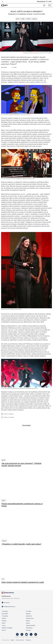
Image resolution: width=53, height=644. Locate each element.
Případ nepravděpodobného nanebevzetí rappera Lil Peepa (22, 505)
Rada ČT (28, 620)
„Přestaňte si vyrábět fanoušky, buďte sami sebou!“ (21, 544)
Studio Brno (29, 616)
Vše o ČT (4, 630)
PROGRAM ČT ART (44, 2)
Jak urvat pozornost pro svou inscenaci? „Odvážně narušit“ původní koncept (21, 464)
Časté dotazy (29, 628)
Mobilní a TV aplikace (7, 628)
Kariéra (28, 623)
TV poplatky (5, 616)
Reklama (28, 613)
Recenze (4, 541)
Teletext (4, 618)
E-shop (4, 625)
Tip (3, 579)
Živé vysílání (5, 613)
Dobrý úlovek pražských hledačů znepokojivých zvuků (23, 582)
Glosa (18, 19)
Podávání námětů (30, 625)
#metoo (29, 19)
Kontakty (28, 630)
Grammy (35, 19)
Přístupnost (28, 640)
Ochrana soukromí (20, 640)
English (12, 640)
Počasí (3, 623)
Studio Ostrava (30, 618)
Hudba (23, 19)
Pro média (29, 611)
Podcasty (4, 620)
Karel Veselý (4, 67)
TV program (5, 611)
